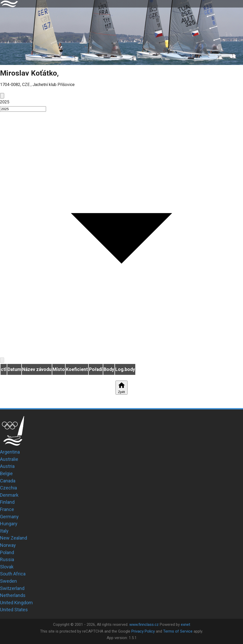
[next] (2, 360)
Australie (9, 459)
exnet (186, 625)
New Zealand (14, 538)
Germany (9, 517)
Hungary (9, 524)
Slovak (7, 567)
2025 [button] (5, 102)
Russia (7, 559)
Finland (7, 502)
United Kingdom (16, 603)
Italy (4, 531)
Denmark (9, 495)
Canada (8, 481)
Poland (7, 552)
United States (14, 610)
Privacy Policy (143, 631)
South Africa (13, 574)
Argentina (10, 452)
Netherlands (13, 595)
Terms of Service (178, 631)
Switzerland (12, 588)
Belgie (6, 473)
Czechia (8, 488)
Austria (7, 466)
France (7, 509)
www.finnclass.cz (144, 625)
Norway (8, 545)
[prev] (2, 96)
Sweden (8, 581)
